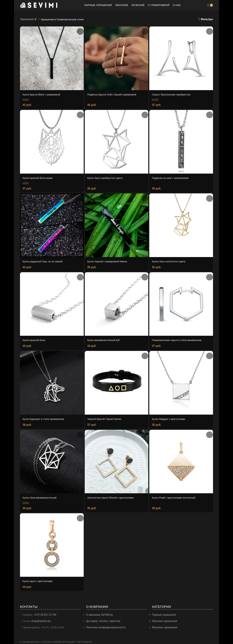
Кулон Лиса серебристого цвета (106, 177)
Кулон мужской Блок (35, 339)
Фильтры (207, 19)
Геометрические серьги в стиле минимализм (178, 339)
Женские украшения (164, 618)
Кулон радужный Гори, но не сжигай (44, 260)
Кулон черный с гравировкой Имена (109, 260)
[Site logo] (39, 5)
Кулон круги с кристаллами (39, 579)
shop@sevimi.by (40, 618)
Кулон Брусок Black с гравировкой (43, 94)
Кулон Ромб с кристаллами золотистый (175, 496)
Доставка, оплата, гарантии (102, 618)
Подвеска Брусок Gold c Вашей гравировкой (114, 94)
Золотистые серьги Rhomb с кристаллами (112, 496)
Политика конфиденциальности (105, 624)
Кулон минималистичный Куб (105, 339)
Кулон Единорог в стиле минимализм (45, 417)
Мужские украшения (164, 624)
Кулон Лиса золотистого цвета (170, 260)
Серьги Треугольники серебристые (173, 94)
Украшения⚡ (28, 19)
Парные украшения (164, 612)
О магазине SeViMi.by (99, 612)
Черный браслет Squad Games (106, 417)
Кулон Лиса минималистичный (41, 496)
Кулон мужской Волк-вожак (39, 177)
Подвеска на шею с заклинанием (172, 177)
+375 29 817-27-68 (44, 612)
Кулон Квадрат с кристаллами (170, 417)
